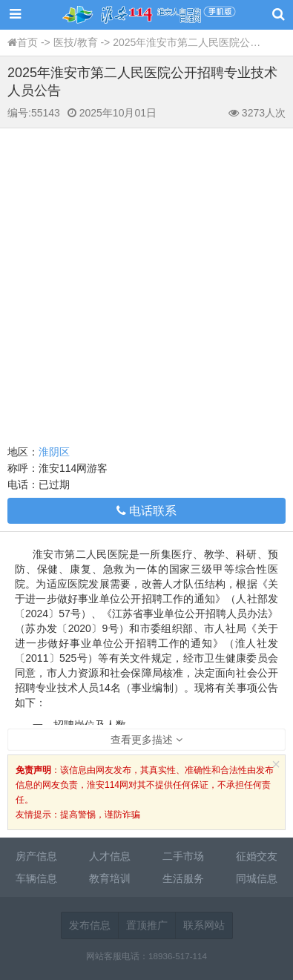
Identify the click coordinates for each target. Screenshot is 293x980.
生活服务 (183, 878)
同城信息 (257, 878)
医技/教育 (76, 42)
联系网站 (204, 925)
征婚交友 (257, 856)
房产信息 (36, 856)
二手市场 (183, 856)
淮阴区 (54, 452)
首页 (27, 42)
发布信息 (90, 925)
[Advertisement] (146, 282)
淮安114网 (147, 15)
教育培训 (110, 878)
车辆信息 (36, 878)
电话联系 (146, 511)
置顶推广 (147, 925)
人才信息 (110, 856)
